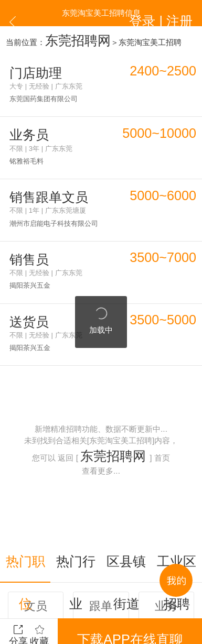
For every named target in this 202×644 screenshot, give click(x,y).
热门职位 (25, 484)
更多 (101, 589)
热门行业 (76, 484)
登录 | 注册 (177, 13)
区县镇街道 (126, 484)
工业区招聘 (177, 484)
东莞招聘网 (65, 37)
